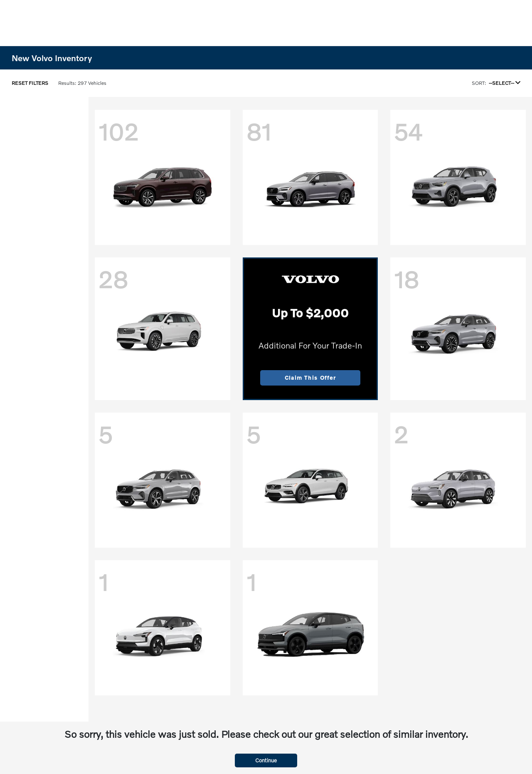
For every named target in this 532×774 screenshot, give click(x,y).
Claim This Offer (310, 378)
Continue (266, 760)
